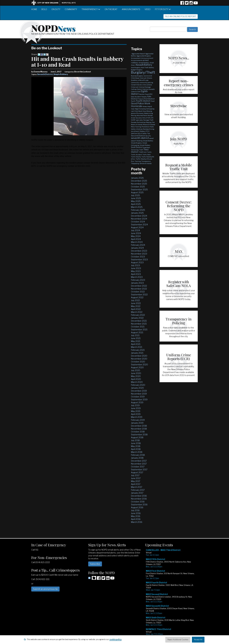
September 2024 (139, 225)
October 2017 (138, 467)
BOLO (44, 9)
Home (34, 9)
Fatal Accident (136, 97)
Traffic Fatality (136, 157)
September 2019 (139, 400)
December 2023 (139, 251)
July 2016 (135, 510)
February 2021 (138, 350)
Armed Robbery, (144, 63)
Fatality (144, 97)
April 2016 (136, 519)
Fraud (153, 101)
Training (138, 161)
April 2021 (136, 344)
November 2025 (139, 184)
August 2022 (137, 297)
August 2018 (137, 437)
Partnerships (141, 122)
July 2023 (135, 265)
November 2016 (139, 499)
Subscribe (95, 564)
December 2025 (139, 181)
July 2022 (135, 300)
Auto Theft (145, 68)
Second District (138, 136)
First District (149, 99)
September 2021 (139, 330)
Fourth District (143, 101)
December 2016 (139, 496)
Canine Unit (148, 76)
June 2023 (136, 268)
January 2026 (137, 178)
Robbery (142, 131)
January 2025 (137, 213)
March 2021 (137, 347)
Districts (145, 89)
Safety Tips (146, 133)
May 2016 (136, 516)
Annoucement (136, 58)
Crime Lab (135, 87)
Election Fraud (144, 94)
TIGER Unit (143, 152)
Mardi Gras (142, 111)
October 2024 (138, 222)
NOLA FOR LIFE (148, 118)
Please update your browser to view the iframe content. (171, 594)
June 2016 (136, 513)
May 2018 (136, 446)
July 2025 (135, 195)
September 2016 (139, 505)
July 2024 (135, 230)
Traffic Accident (136, 155)
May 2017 (136, 481)
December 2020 (139, 356)
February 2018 (138, 455)
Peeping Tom (150, 122)
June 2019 (136, 408)
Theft (141, 150)
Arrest (152, 63)
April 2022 (136, 309)
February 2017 (138, 490)
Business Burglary (137, 76)
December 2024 (139, 216)
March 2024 (137, 242)
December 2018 (139, 426)
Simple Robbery (61, 74)
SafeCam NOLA (136, 133)
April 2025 (136, 204)
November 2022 (139, 289)
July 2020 (136, 370)
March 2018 (137, 452)
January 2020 (137, 388)
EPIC (151, 94)
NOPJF (133, 120)
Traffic (149, 152)
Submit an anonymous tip (45, 589)
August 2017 (137, 472)
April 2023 (136, 274)
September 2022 (139, 295)
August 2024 (137, 227)
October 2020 (138, 362)
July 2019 (135, 405)
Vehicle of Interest (146, 163)
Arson (133, 65)
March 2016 (137, 522)
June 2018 (136, 443)
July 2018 (135, 440)
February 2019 (138, 420)
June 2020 (136, 373)
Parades (134, 122)
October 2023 (138, 257)
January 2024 (137, 248)
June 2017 (136, 478)
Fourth (133, 101)
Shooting (139, 141)
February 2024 (138, 245)
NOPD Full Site (69, 3)
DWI (139, 92)
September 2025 (139, 190)
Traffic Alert (146, 155)
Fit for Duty (163, 9)
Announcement (147, 58)
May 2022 (136, 306)
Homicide (137, 106)
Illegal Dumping (140, 109)
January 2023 (137, 283)
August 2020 (137, 367)
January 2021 (137, 353)
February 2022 (138, 315)
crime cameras (147, 85)
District (139, 89)
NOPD (53, 28)
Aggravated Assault (138, 54)
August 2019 (137, 402)
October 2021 (138, 327)
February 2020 (138, 385)
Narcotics (139, 118)
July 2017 (135, 475)
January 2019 (137, 423)
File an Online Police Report (181, 16)
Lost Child (134, 111)
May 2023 (136, 271)
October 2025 (138, 187)
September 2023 (139, 260)
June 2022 (136, 303)
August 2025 (137, 192)
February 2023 (138, 280)
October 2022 (138, 292)
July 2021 (135, 335)
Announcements (131, 9)
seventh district (140, 138)
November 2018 (139, 429)
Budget (133, 70)
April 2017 (136, 484)
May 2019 (136, 411)
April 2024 (136, 239)
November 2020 (139, 359)
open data (139, 120)
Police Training (136, 127)
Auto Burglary (136, 68)
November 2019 (139, 394)
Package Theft (148, 120)
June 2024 (136, 233)
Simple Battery (148, 141)
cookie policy (115, 639)
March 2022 (137, 312)
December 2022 (139, 286)
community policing (146, 83)
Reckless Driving (149, 129)
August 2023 (137, 262)
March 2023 (137, 277)
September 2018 (139, 435)
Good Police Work (141, 103)
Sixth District (137, 147)
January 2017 (137, 493)
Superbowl (146, 147)
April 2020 (136, 379)
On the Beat (111, 9)
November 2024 (139, 219)
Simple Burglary (136, 143)
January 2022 (137, 318)
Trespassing (135, 163)
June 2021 (136, 338)
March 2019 (137, 417)
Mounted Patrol (142, 116)
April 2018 (136, 449)
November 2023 (139, 254)
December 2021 (139, 321)
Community (71, 9)
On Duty (56, 9)
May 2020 (136, 376)
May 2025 (136, 201)
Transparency (91, 9)
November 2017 (139, 464)
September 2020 (139, 365)
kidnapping (150, 109)
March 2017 (137, 487)
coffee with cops (143, 80)
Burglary (139, 70)
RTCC (148, 131)
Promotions (145, 127)
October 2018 (138, 432)
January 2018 (137, 458)
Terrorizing (135, 150)
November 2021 (139, 324)
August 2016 (137, 507)
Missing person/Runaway (142, 112)
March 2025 (137, 207)
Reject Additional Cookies (178, 640)
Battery (151, 68)
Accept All (198, 640)
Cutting (134, 89)
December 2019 (139, 391)
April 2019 (136, 414)
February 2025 (138, 210)
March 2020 (137, 382)
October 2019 (138, 397)
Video (148, 9)
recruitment (135, 131)
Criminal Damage (145, 87)
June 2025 (136, 198)
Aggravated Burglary (144, 56)
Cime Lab (143, 78)
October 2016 (138, 502)
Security (148, 136)
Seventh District (45, 74)
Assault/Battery (144, 65)
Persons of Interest (149, 125)
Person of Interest (137, 125)
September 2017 (139, 470)
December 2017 (139, 461)
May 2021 (136, 341)
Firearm (141, 99)
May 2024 (136, 236)
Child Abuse (135, 78)
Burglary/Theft (143, 72)
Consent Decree (136, 85)
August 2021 (137, 332)
